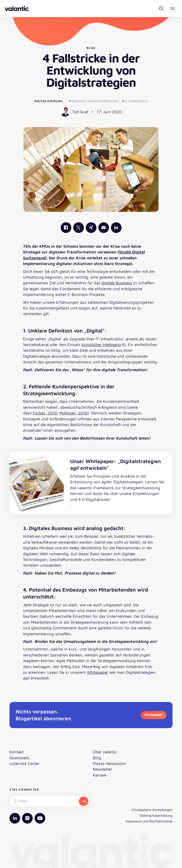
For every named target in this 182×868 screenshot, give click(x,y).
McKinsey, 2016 (73, 413)
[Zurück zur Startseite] (17, 9)
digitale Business (117, 283)
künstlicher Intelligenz (101, 345)
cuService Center (25, 764)
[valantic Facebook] (66, 228)
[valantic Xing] (91, 228)
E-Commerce (135, 101)
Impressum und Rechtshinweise (149, 821)
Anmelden (154, 715)
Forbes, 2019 (45, 413)
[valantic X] (79, 228)
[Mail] (104, 228)
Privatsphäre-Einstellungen (152, 810)
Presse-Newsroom (109, 764)
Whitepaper (98, 672)
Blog (97, 758)
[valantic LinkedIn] (116, 228)
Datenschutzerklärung (156, 815)
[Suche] (161, 9)
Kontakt (17, 752)
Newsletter (103, 769)
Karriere (100, 775)
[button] (173, 9)
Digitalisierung (49, 101)
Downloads (20, 758)
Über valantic (105, 752)
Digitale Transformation (94, 101)
